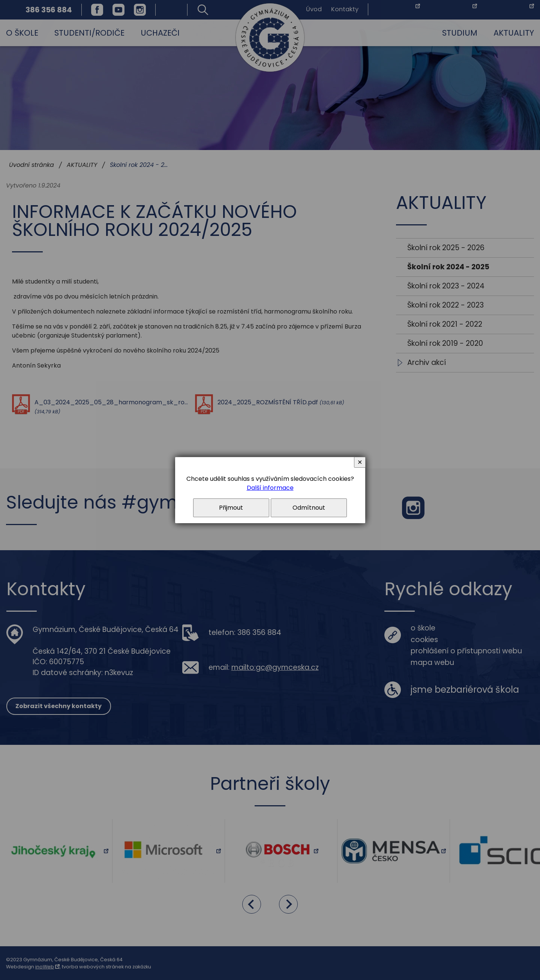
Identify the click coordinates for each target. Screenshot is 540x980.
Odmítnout (309, 508)
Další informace (270, 488)
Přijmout (231, 508)
